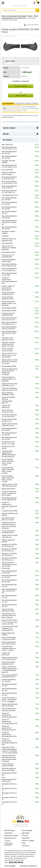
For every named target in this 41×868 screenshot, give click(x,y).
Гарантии (26, 838)
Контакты (26, 846)
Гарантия (35, 103)
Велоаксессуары (11, 836)
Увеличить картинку (9, 36)
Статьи (7, 841)
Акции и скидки (28, 841)
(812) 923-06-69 (16, 862)
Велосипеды (10, 830)
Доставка (28, 103)
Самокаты (9, 833)
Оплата (25, 836)
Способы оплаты (20, 103)
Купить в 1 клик (20, 95)
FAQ (24, 843)
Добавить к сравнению (21, 81)
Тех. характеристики (8, 103)
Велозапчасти (10, 838)
